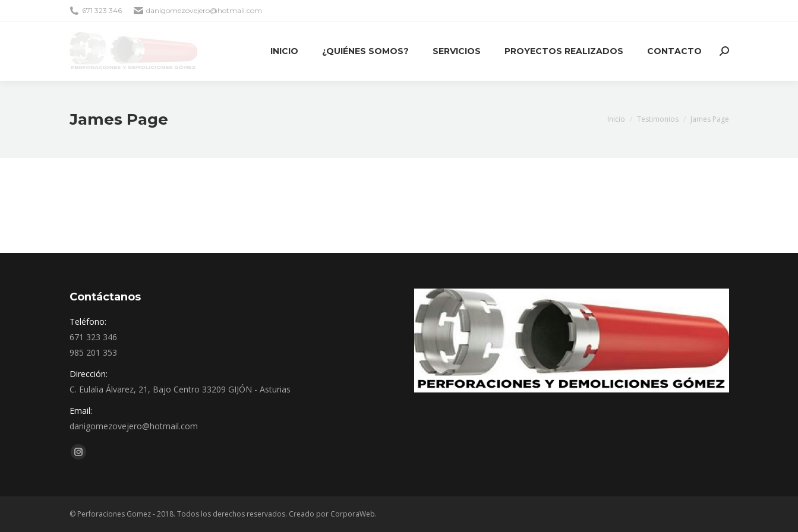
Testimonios (658, 119)
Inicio (616, 119)
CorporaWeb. (354, 514)
